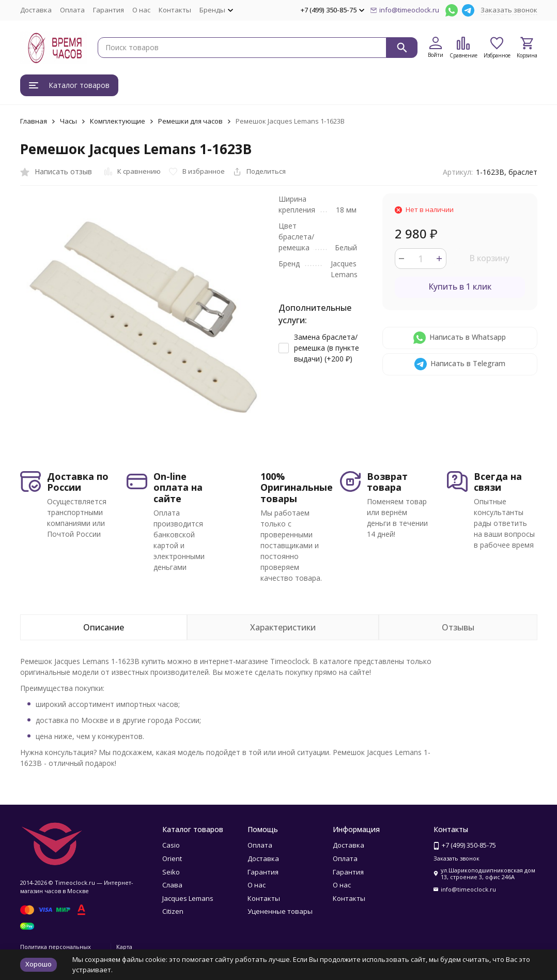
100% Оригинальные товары (297, 487)
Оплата (72, 10)
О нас (141, 10)
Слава (172, 885)
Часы (68, 121)
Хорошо (38, 964)
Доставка (36, 10)
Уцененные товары (280, 911)
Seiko (171, 872)
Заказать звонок (509, 10)
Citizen (173, 911)
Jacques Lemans (188, 898)
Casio (171, 845)
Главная (34, 121)
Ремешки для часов (190, 121)
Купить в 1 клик (460, 287)
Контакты (175, 10)
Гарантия (109, 10)
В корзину (489, 258)
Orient (172, 858)
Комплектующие (118, 121)
